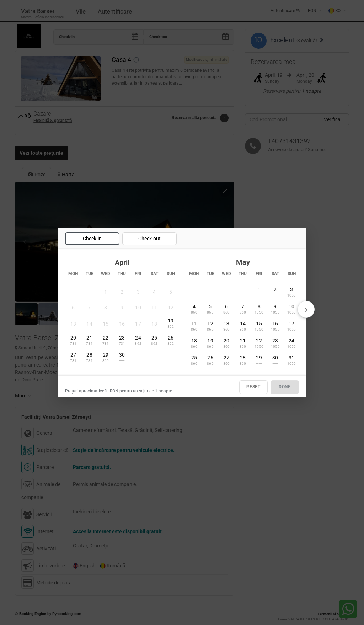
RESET (253, 387)
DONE (285, 387)
